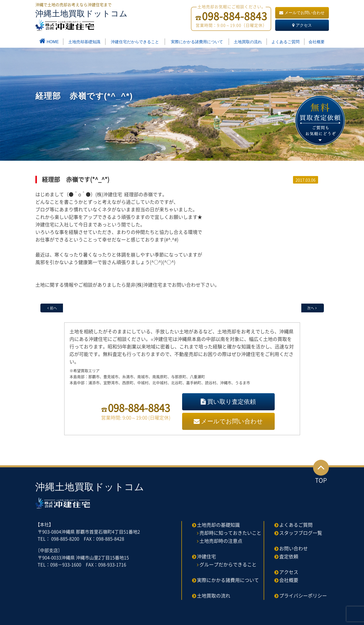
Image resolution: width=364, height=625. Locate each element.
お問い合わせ (294, 548)
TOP (321, 472)
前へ (53, 308)
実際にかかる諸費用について (197, 42)
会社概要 (317, 42)
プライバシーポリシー (303, 596)
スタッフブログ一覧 (301, 533)
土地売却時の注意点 (221, 541)
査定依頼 (289, 556)
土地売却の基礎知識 (218, 525)
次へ (311, 308)
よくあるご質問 (285, 42)
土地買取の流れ (248, 42)
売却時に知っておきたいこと (230, 533)
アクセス (302, 25)
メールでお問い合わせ (302, 13)
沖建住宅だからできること (135, 42)
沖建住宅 (206, 556)
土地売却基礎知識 (84, 42)
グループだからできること (228, 564)
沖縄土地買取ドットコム (82, 20)
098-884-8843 (139, 408)
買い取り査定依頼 (228, 402)
